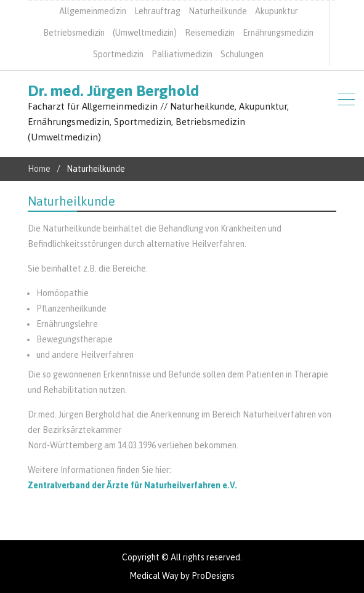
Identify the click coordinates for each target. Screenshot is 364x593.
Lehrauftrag (157, 11)
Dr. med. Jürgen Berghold (113, 91)
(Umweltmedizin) (145, 33)
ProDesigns (213, 576)
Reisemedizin (210, 33)
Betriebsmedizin (74, 33)
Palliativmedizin (182, 54)
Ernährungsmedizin (278, 33)
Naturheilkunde (218, 11)
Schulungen (242, 54)
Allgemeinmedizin (93, 11)
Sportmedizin (118, 54)
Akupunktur (277, 11)
